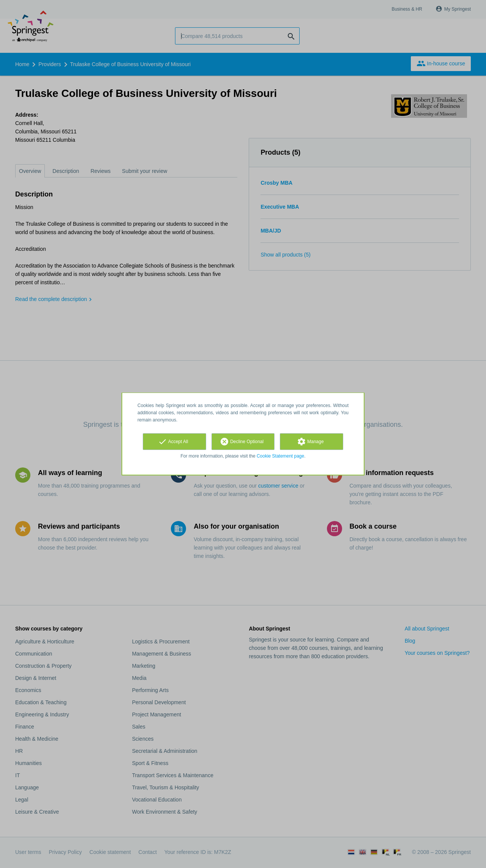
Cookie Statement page (280, 456)
